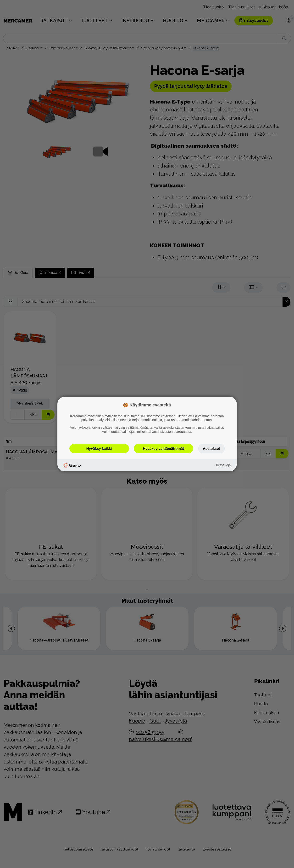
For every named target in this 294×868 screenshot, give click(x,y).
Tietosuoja (223, 465)
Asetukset (211, 448)
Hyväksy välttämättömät (163, 448)
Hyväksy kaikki (99, 448)
